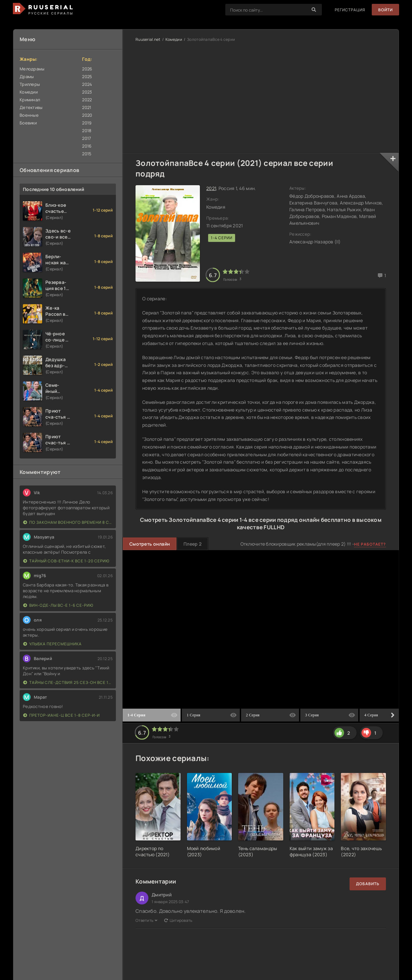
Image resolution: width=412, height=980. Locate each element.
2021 (87, 107)
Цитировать (178, 920)
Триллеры (30, 84)
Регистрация (350, 10)
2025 (87, 77)
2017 (87, 138)
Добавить (368, 884)
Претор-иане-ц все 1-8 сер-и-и (61, 715)
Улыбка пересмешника (52, 644)
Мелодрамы (32, 69)
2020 (87, 115)
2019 (87, 123)
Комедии (29, 92)
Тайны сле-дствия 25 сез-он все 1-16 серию (68, 682)
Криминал (30, 100)
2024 (87, 84)
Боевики (28, 123)
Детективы (31, 107)
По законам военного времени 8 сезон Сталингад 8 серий (68, 522)
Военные (29, 115)
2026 (87, 69)
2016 (87, 146)
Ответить (147, 920)
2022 (87, 100)
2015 (87, 154)
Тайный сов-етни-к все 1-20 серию (66, 561)
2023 (87, 92)
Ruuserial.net (148, 39)
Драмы (27, 77)
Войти (385, 10)
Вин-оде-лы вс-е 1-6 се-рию (58, 605)
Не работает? (370, 544)
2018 (87, 131)
